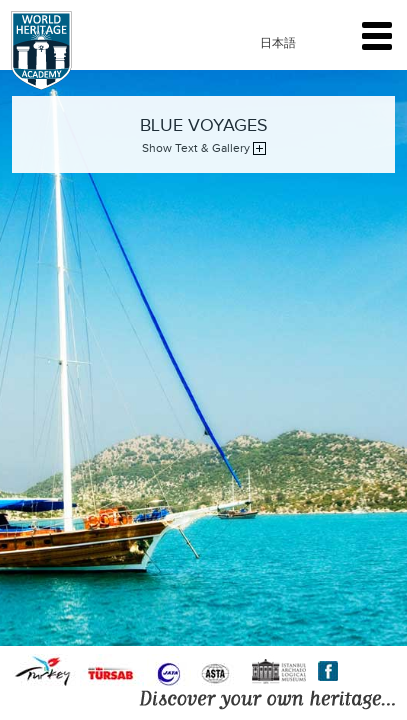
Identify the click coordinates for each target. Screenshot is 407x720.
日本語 (278, 43)
